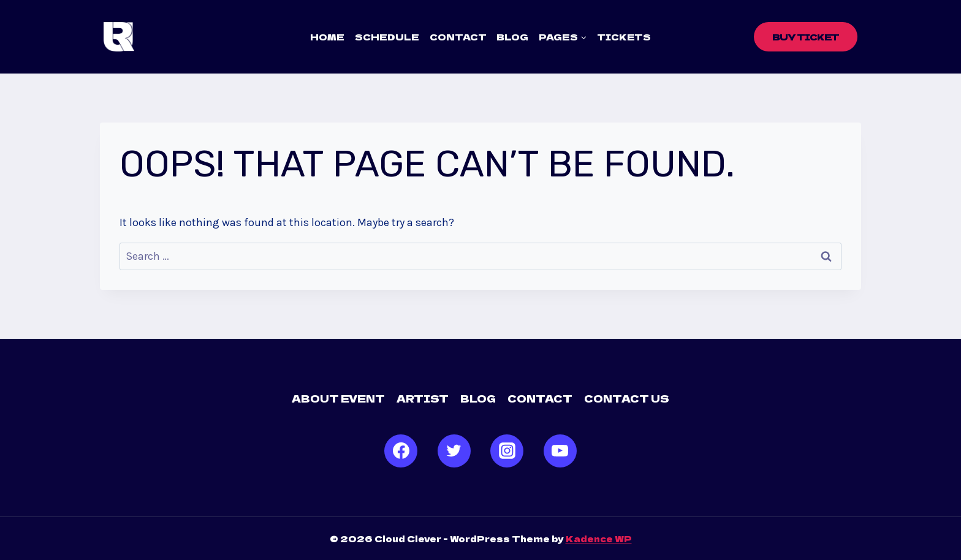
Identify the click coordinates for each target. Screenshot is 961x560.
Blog (512, 37)
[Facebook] (401, 451)
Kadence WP (599, 539)
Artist (423, 398)
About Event (338, 398)
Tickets (624, 37)
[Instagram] (507, 451)
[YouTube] (560, 451)
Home (327, 37)
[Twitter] (454, 451)
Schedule (387, 37)
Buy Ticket (806, 37)
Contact (458, 37)
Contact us (627, 398)
